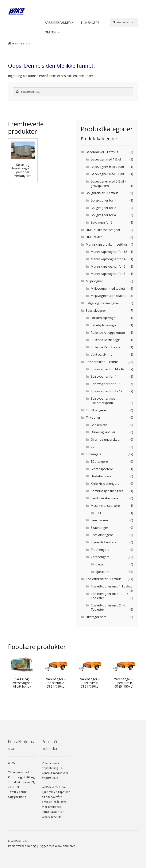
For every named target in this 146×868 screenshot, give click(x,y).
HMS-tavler (94, 237)
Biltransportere (102, 469)
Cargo (100, 564)
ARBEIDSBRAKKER (60, 23)
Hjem (15, 43)
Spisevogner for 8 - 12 (106, 391)
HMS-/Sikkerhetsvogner (103, 230)
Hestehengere (101, 476)
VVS (93, 447)
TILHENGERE (90, 23)
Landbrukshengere (104, 498)
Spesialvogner (96, 311)
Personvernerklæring (22, 846)
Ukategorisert (96, 617)
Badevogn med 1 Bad (106, 159)
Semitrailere (99, 520)
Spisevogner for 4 (103, 376)
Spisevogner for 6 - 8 (106, 384)
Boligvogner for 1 (103, 200)
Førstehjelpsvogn (103, 318)
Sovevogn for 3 (102, 222)
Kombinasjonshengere (107, 491)
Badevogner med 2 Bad (107, 167)
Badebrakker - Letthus (102, 152)
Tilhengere (94, 454)
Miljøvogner (94, 281)
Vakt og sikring (102, 354)
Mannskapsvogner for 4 (108, 259)
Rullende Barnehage (105, 340)
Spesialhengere (102, 535)
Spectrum (102, 572)
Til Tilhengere (96, 410)
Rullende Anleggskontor (108, 333)
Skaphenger (99, 528)
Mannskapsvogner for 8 (108, 274)
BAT (98, 513)
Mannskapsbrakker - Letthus (107, 244)
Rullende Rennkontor (106, 347)
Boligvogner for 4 (103, 215)
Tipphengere (100, 550)
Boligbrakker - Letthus (102, 193)
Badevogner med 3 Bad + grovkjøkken (109, 184)
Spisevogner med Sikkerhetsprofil (103, 401)
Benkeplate (99, 425)
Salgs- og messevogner (102, 303)
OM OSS (53, 32)
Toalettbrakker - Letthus (104, 579)
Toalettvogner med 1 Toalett (111, 586)
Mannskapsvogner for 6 (108, 266)
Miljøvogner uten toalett (108, 296)
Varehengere (100, 557)
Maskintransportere (105, 506)
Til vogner (93, 417)
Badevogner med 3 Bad (107, 174)
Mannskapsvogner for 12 (109, 252)
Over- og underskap (105, 440)
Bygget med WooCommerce (57, 846)
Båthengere (99, 462)
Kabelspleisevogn (103, 325)
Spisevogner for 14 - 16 (107, 369)
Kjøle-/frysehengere (105, 484)
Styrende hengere (104, 542)
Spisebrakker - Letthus (102, 362)
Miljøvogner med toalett (108, 289)
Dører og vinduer (103, 432)
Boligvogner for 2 (103, 208)
